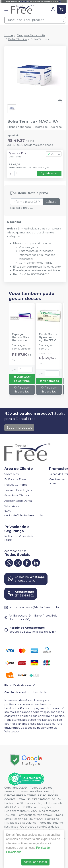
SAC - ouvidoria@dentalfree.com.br (24, 513)
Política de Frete (15, 479)
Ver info (54, 154)
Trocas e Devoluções (18, 490)
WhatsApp (12, 506)
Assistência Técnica (17, 496)
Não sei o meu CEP (23, 208)
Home (9, 35)
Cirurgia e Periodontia (31, 35)
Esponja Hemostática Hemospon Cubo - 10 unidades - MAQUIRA (21, 337)
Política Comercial (16, 485)
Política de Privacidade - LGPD (20, 538)
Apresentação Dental (18, 501)
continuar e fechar (35, 862)
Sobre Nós (11, 474)
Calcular (52, 202)
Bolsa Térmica (17, 39)
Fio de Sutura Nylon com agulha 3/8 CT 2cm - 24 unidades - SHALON (49, 337)
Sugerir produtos (19, 428)
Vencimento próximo (57, 481)
